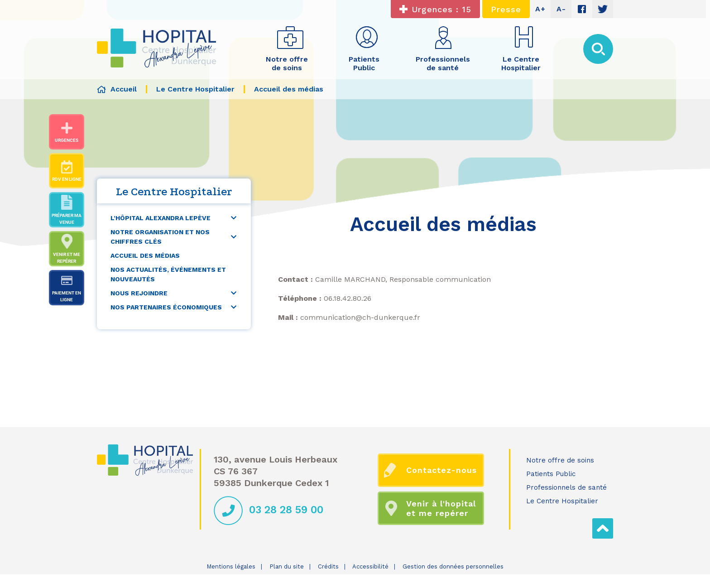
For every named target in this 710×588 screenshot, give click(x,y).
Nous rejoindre (139, 293)
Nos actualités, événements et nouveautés (168, 274)
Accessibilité (370, 566)
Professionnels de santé (566, 487)
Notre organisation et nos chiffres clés (160, 237)
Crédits (328, 566)
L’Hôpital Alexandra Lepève (161, 218)
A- (561, 9)
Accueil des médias (145, 255)
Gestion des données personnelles (453, 566)
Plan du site (287, 566)
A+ (540, 9)
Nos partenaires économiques (166, 307)
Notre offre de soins (560, 460)
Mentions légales (231, 566)
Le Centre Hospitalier (562, 501)
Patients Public (551, 474)
